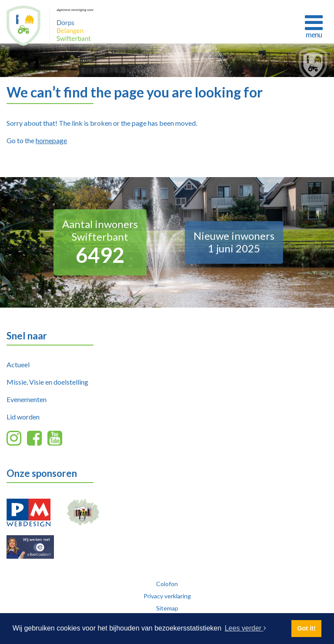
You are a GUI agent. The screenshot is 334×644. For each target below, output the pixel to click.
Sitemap (167, 608)
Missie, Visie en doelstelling (47, 382)
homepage (51, 140)
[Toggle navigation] (314, 25)
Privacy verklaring (167, 596)
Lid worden (23, 417)
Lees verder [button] (245, 628)
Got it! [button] (306, 628)
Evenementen (27, 399)
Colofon (167, 584)
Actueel (18, 364)
